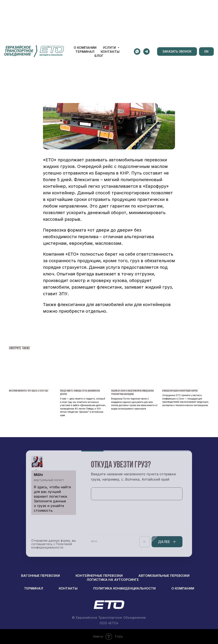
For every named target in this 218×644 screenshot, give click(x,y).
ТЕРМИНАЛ (85, 52)
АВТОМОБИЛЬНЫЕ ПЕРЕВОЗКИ (164, 576)
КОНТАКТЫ (110, 52)
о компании (183, 588)
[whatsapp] (137, 52)
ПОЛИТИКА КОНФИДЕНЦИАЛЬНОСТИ (124, 588)
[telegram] (146, 52)
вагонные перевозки (40, 576)
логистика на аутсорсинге (113, 580)
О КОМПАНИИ (85, 48)
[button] (177, 52)
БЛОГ (99, 56)
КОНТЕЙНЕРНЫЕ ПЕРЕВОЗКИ (99, 576)
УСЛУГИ (110, 48)
